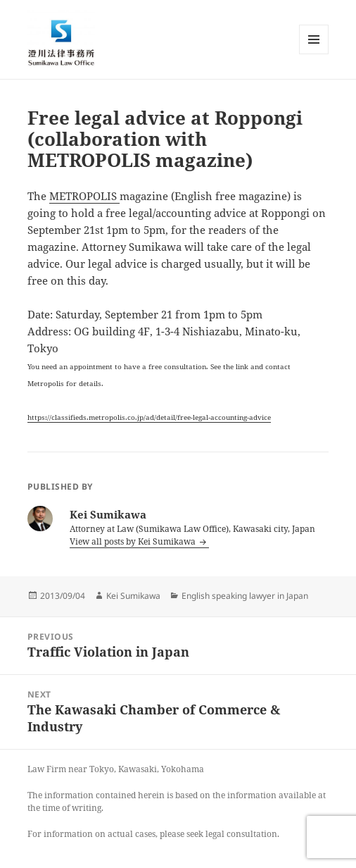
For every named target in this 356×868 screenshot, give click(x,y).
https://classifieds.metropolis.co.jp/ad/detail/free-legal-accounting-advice (149, 417)
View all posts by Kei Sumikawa (134, 541)
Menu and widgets (314, 54)
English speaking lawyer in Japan (245, 596)
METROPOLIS (84, 196)
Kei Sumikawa (133, 596)
